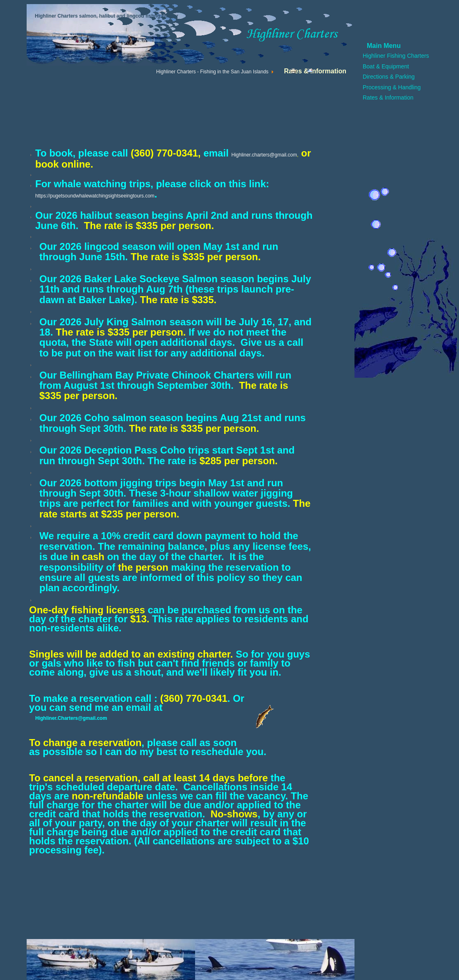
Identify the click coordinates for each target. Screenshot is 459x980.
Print (295, 73)
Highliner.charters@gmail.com (264, 155)
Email (313, 73)
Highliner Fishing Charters (396, 56)
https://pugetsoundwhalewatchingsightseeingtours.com (95, 196)
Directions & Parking (389, 77)
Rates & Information (388, 98)
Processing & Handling (392, 87)
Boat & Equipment (386, 66)
